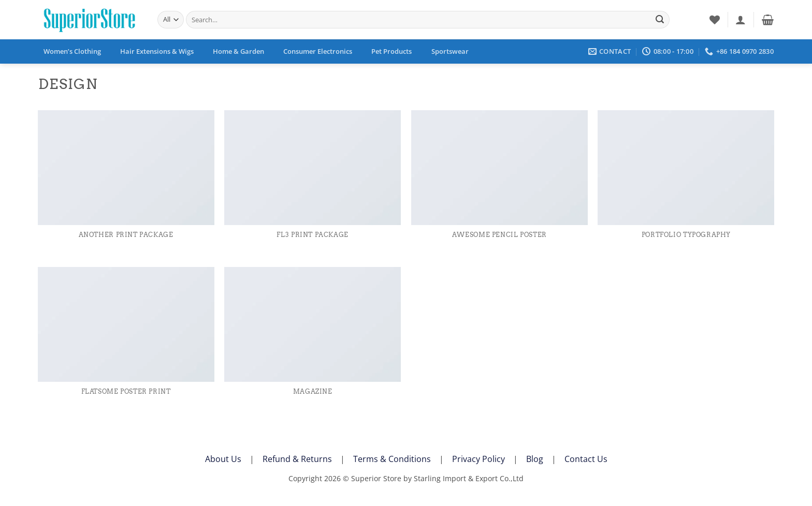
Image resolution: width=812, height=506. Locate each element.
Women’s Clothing (72, 51)
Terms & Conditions (392, 459)
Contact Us (586, 459)
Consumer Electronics (318, 51)
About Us (223, 459)
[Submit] (660, 20)
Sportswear (450, 51)
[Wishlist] (715, 20)
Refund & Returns (297, 459)
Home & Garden (238, 51)
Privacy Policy (479, 459)
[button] (741, 20)
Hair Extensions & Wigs (157, 51)
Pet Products (392, 51)
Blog (535, 459)
